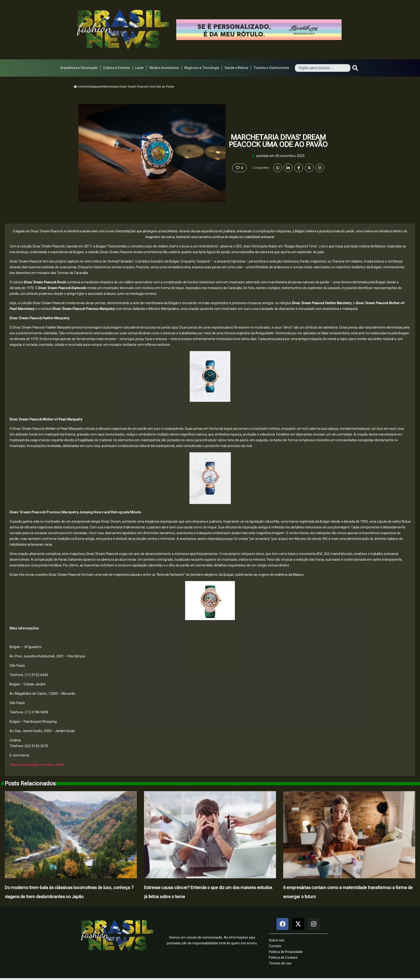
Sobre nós (277, 940)
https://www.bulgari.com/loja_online (37, 765)
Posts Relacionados (30, 784)
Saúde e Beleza (236, 68)
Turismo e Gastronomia (271, 68)
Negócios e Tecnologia (202, 68)
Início (79, 87)
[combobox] (323, 68)
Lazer (140, 68)
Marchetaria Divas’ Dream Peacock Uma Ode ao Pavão (278, 141)
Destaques (94, 87)
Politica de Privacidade (286, 952)
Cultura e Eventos (116, 68)
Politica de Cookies (283, 958)
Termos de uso (280, 963)
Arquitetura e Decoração (79, 68)
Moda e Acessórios (164, 68)
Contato (275, 946)
